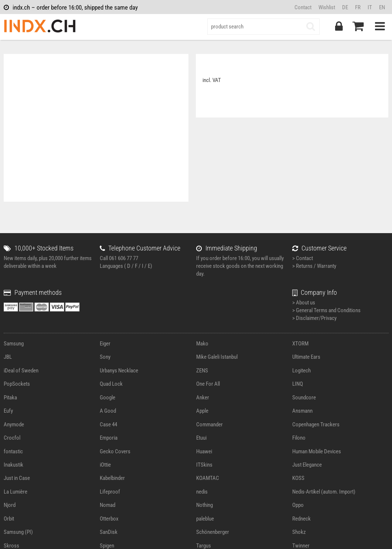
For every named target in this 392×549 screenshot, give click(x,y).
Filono (299, 438)
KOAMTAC (208, 478)
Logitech (301, 371)
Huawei (204, 451)
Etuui (201, 438)
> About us (304, 303)
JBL (8, 357)
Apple (202, 411)
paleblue (205, 519)
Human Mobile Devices (317, 451)
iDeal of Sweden (21, 371)
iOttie (105, 465)
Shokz (299, 532)
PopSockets (17, 384)
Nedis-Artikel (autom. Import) (324, 492)
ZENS (202, 371)
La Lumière (16, 492)
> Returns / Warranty (314, 266)
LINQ (298, 384)
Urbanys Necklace (119, 371)
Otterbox (109, 519)
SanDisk (109, 532)
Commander (209, 424)
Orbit (9, 519)
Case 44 (108, 424)
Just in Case (17, 478)
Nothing (204, 505)
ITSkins (204, 465)
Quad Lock (111, 384)
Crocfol (12, 438)
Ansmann (302, 411)
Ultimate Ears (306, 357)
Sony (105, 357)
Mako (202, 344)
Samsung (14, 344)
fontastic (13, 451)
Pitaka (10, 398)
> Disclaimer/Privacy (314, 318)
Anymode (14, 424)
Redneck (301, 519)
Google (108, 398)
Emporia (109, 438)
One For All (208, 384)
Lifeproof (110, 492)
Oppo (298, 505)
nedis (202, 492)
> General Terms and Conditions (326, 310)
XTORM (300, 344)
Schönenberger (213, 532)
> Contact (303, 258)
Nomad (108, 505)
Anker (203, 398)
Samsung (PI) (18, 532)
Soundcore (304, 398)
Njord (10, 505)
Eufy (8, 411)
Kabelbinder (112, 478)
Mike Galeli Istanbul (217, 357)
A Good (108, 411)
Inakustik (13, 465)
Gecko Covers (115, 451)
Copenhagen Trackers (316, 424)
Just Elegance (307, 465)
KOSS (298, 478)
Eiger (105, 344)
